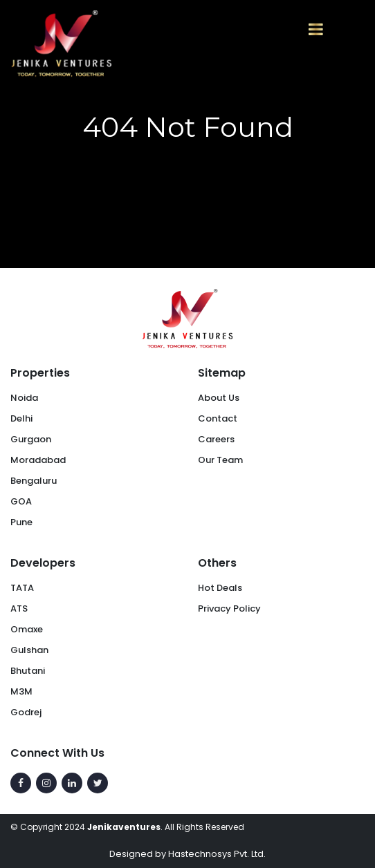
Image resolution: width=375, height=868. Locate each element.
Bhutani (28, 671)
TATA (22, 588)
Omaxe (27, 629)
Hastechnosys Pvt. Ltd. (217, 854)
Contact (218, 418)
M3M (21, 691)
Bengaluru (34, 481)
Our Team (220, 460)
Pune (21, 522)
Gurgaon (31, 439)
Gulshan (29, 650)
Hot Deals (220, 588)
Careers (216, 439)
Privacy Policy (229, 608)
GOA (21, 501)
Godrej (26, 712)
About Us (219, 398)
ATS (19, 608)
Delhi (21, 418)
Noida (24, 398)
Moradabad (38, 460)
